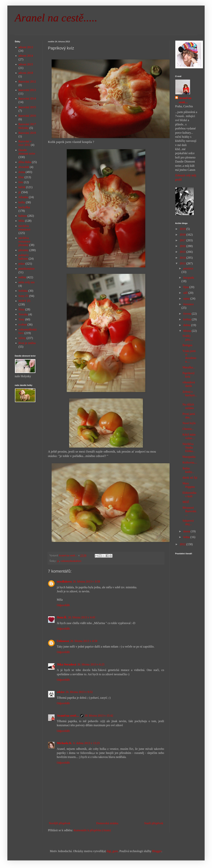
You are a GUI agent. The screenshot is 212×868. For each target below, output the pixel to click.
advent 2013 (26, 47)
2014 (183, 258)
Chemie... (188, 429)
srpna (187, 298)
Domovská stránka (107, 823)
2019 (183, 229)
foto (21, 182)
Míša (21, 221)
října (186, 287)
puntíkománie (27, 269)
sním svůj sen (26, 282)
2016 (183, 246)
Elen (21, 177)
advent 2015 (26, 64)
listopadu (189, 278)
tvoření (23, 325)
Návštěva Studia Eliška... (189, 447)
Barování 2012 (27, 82)
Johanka (23, 197)
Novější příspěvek (60, 823)
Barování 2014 (27, 99)
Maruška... (189, 367)
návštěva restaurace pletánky (24, 241)
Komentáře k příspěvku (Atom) (92, 830)
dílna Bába (25, 162)
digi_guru (112, 851)
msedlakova (64, 582)
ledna (187, 537)
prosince (188, 268)
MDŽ (186, 502)
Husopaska (189, 457)
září (186, 293)
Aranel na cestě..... (56, 18)
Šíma (21, 309)
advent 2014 (26, 56)
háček (22, 187)
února (187, 531)
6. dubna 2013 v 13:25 (87, 743)
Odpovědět (63, 605)
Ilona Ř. (62, 617)
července (188, 304)
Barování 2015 (27, 107)
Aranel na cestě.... (68, 716)
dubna (187, 325)
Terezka (23, 314)
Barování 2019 (27, 133)
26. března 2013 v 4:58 (84, 641)
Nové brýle (189, 423)
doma (22, 172)
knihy (22, 202)
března (188, 331)
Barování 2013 (27, 90)
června (188, 314)
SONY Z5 (24, 301)
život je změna (27, 343)
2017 (183, 240)
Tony (21, 319)
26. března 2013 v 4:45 (82, 617)
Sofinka (23, 291)
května (188, 319)
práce (22, 264)
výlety (22, 338)
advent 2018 (26, 73)
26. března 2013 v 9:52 (79, 692)
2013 (183, 263)
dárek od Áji (190, 478)
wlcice (61, 692)
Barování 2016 (27, 116)
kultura (23, 216)
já (58, 561)
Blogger (157, 851)
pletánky (24, 250)
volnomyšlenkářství (71, 561)
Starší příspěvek (154, 823)
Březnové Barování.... (190, 511)
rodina (22, 277)
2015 (183, 252)
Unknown (63, 641)
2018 (183, 235)
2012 (183, 544)
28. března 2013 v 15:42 (99, 716)
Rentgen (187, 345)
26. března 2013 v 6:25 (91, 664)
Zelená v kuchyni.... (190, 395)
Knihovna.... (190, 462)
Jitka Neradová (66, 664)
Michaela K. (65, 743)
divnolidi (24, 167)
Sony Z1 (24, 296)
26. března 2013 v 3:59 (86, 582)
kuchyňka (24, 207)
